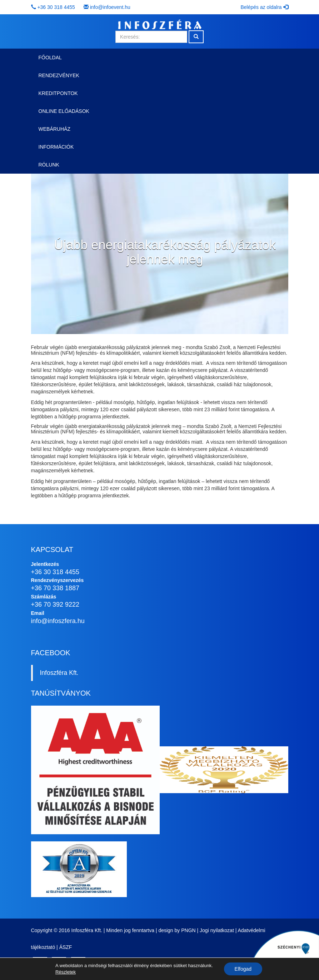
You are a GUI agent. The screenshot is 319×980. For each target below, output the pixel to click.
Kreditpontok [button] (58, 93)
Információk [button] (56, 147)
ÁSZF (66, 947)
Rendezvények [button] (59, 75)
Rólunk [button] (49, 165)
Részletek (66, 972)
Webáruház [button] (54, 129)
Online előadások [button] (64, 111)
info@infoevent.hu (110, 7)
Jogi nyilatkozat (217, 930)
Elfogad (243, 969)
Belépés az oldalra (264, 7)
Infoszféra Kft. (59, 673)
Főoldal (50, 58)
